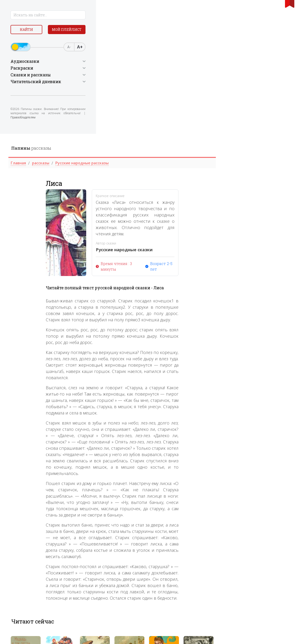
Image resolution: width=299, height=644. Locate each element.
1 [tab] (179, 547)
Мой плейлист (37, 41)
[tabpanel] (100, 522)
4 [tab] (195, 547)
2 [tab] (184, 547)
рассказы (106, 14)
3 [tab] (189, 547)
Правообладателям (24, 131)
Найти (37, 30)
